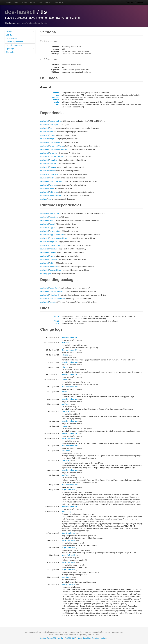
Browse (24, 2)
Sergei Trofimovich (68, 438)
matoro (64, 380)
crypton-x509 (55, 142)
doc (58, 95)
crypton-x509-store (57, 146)
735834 (56, 323)
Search (48, 2)
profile (57, 102)
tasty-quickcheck (56, 181)
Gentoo (43, 638)
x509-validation (56, 196)
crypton (53, 139)
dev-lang (43, 199)
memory (53, 167)
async (52, 128)
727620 (56, 321)
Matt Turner (66, 343)
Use (40, 2)
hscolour (56, 97)
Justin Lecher (67, 577)
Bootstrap (96, 638)
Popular (33, 2)
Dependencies (20, 38)
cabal (52, 132)
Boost (80, 638)
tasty (52, 178)
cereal (52, 135)
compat (56, 93)
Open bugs (20, 49)
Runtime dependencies (20, 42)
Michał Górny (66, 512)
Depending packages (20, 45)
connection (54, 288)
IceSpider (104, 638)
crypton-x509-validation (59, 149)
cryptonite (54, 153)
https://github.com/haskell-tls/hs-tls (34, 23)
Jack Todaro (66, 404)
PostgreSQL (52, 638)
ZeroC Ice (87, 638)
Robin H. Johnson (68, 533)
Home (9, 2)
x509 (52, 189)
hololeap (65, 355)
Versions (20, 31)
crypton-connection (57, 291)
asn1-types (54, 125)
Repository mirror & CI (70, 338)
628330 (56, 316)
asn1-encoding (55, 121)
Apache (60, 638)
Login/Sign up (59, 2)
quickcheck (54, 174)
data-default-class (57, 157)
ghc (49, 199)
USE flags (20, 35)
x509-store (54, 192)
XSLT (74, 638)
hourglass (54, 160)
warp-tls (53, 302)
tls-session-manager (57, 299)
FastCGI (68, 638)
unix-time (53, 185)
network (56, 100)
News (16, 2)
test (58, 104)
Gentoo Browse (135, 2)
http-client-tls (55, 295)
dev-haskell (20, 12)
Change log (20, 52)
